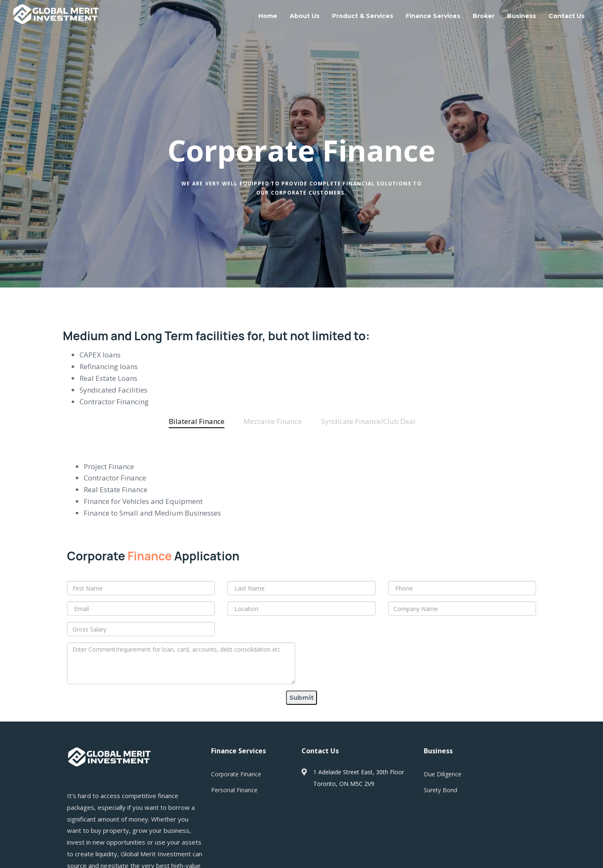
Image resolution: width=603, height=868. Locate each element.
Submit (301, 697)
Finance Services (433, 16)
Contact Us (567, 16)
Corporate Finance (236, 774)
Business (522, 16)
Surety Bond (441, 790)
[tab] (197, 421)
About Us (305, 16)
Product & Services (363, 16)
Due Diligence (443, 774)
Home (268, 16)
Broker (484, 16)
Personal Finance (234, 790)
